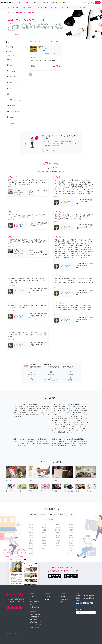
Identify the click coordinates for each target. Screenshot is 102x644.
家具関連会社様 (34, 617)
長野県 (44, 535)
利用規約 (32, 599)
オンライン (71, 553)
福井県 (44, 530)
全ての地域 (33, 515)
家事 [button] (24, 8)
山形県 (31, 538)
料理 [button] (63, 8)
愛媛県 (71, 525)
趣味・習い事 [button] (48, 8)
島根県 (58, 535)
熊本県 (71, 538)
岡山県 (58, 538)
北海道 (31, 525)
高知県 (71, 527)
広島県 (58, 540)
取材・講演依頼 (34, 619)
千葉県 (31, 551)
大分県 (71, 540)
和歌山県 (58, 530)
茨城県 (31, 543)
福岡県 (71, 530)
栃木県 (31, 546)
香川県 (58, 548)
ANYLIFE (47, 597)
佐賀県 (71, 533)
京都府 (51, 519)
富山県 (44, 525)
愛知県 (44, 543)
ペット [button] (57, 8)
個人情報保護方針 (35, 607)
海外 (71, 551)
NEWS (47, 599)
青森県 (31, 527)
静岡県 (44, 540)
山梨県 (44, 533)
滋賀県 (44, 548)
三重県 (44, 546)
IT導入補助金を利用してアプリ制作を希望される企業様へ (36, 625)
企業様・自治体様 (35, 614)
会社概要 (32, 597)
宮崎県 (71, 543)
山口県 (58, 543)
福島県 (31, 540)
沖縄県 (71, 548)
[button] (84, 3)
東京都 (43, 515)
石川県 (44, 527)
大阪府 (70, 515)
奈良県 (58, 527)
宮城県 (31, 533)
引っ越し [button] (30, 8)
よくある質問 (64, 599)
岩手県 (31, 530)
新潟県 (31, 553)
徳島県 (58, 546)
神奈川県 (52, 515)
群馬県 (31, 548)
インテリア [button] (39, 8)
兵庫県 (58, 525)
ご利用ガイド (64, 597)
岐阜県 (44, 538)
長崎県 (71, 535)
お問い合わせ (64, 602)
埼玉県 (62, 515)
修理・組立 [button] (16, 8)
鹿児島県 (71, 546)
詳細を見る (72, 368)
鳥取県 (58, 533)
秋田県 (31, 535)
